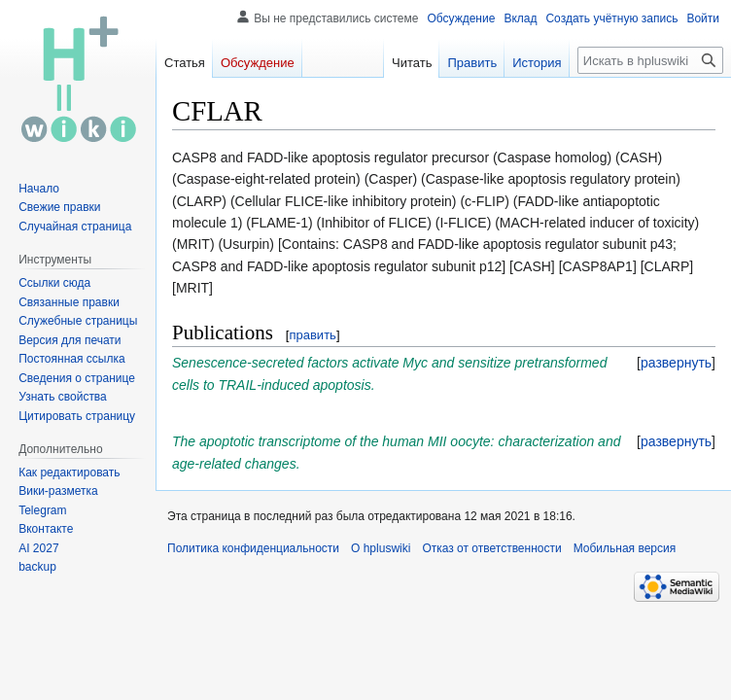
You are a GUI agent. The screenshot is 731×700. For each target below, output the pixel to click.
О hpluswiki (381, 548)
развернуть (676, 363)
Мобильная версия (625, 548)
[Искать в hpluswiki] (650, 60)
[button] (676, 363)
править (312, 335)
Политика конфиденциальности (253, 548)
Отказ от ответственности (491, 548)
